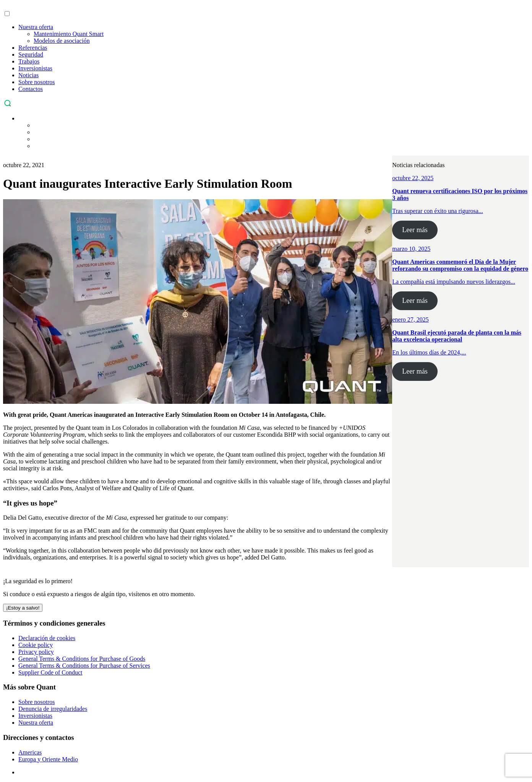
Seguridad (31, 54)
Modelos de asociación (62, 41)
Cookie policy (36, 645)
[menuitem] (22, 118)
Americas (30, 752)
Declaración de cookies (47, 638)
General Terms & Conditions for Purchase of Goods (82, 659)
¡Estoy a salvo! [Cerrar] (23, 608)
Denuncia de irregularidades (53, 709)
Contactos (31, 89)
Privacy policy (36, 652)
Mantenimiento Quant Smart (69, 34)
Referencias (33, 48)
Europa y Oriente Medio (48, 759)
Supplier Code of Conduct (50, 672)
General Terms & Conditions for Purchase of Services (84, 666)
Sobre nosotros (37, 82)
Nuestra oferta (36, 27)
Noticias (28, 75)
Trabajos (29, 61)
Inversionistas (35, 68)
